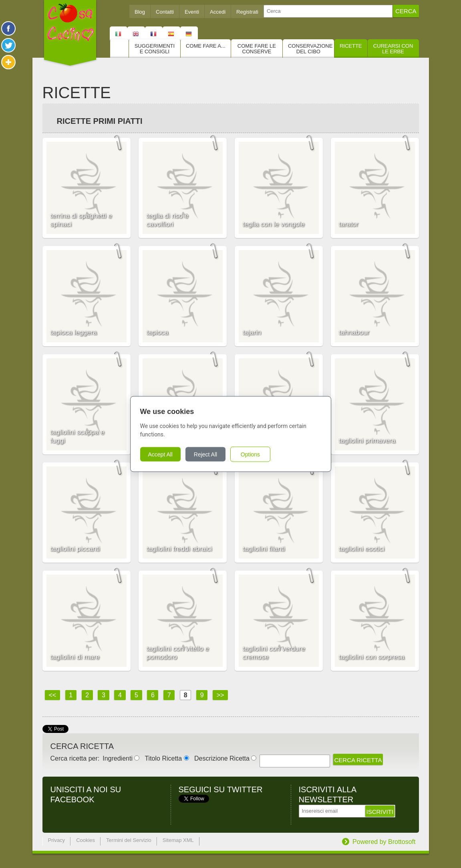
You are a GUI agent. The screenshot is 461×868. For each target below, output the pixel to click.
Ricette (351, 46)
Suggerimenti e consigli (155, 49)
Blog (140, 12)
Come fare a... (206, 46)
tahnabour (354, 332)
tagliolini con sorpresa (372, 657)
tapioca (158, 332)
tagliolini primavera (367, 441)
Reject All (205, 454)
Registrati (247, 12)
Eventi (192, 12)
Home (119, 48)
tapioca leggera (74, 332)
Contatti (165, 12)
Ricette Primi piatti (100, 121)
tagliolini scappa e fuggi (78, 436)
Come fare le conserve (257, 49)
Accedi (218, 12)
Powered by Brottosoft (384, 842)
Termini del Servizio (129, 840)
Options (250, 454)
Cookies (86, 840)
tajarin (252, 332)
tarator (349, 224)
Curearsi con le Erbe (393, 49)
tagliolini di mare (75, 657)
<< (53, 695)
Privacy (57, 840)
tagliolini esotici (362, 549)
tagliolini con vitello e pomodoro (178, 653)
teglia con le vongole (274, 224)
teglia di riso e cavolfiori (168, 220)
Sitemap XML (178, 840)
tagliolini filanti (264, 549)
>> (220, 695)
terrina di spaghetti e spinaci (81, 220)
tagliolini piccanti (75, 549)
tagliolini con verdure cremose (274, 653)
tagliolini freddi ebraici (179, 549)
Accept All (160, 454)
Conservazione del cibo (310, 49)
